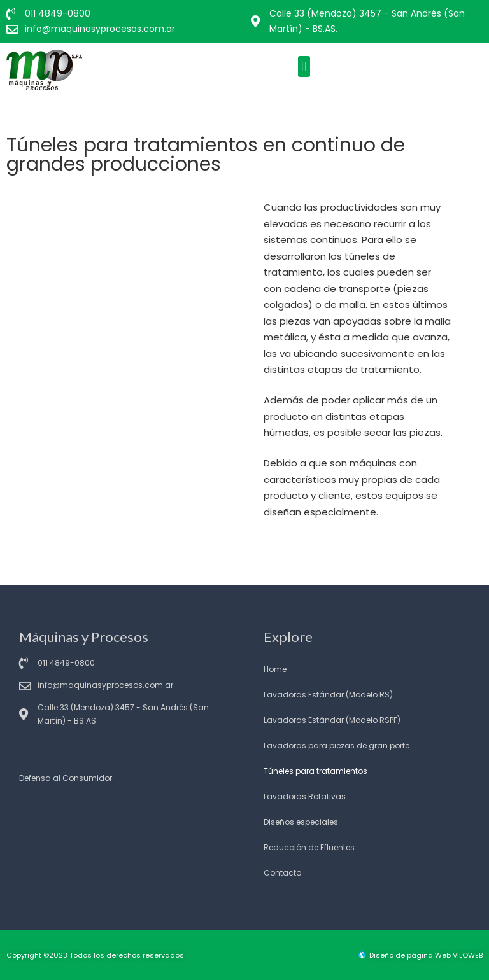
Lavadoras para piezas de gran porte (337, 745)
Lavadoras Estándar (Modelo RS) (328, 695)
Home (275, 669)
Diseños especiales (301, 822)
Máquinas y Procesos (84, 637)
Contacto (282, 873)
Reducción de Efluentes (309, 847)
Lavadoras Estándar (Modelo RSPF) (332, 720)
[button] (304, 66)
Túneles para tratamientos (315, 771)
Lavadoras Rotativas (305, 796)
